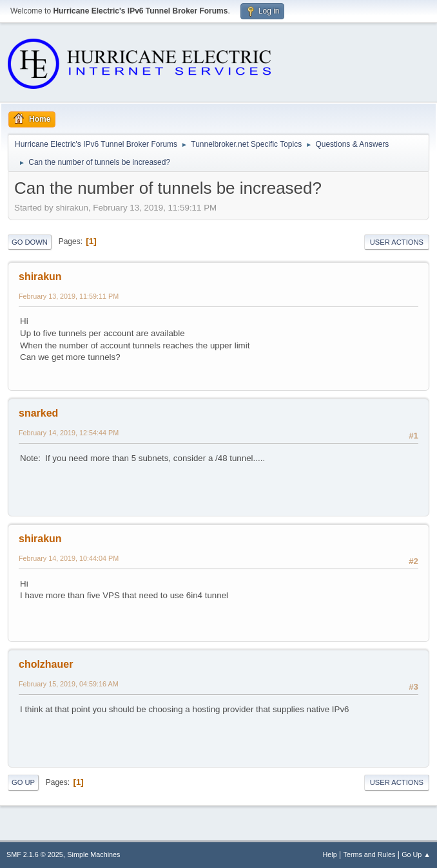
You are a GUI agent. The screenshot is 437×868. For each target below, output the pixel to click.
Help (330, 854)
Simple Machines (93, 854)
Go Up (23, 782)
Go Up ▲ (416, 854)
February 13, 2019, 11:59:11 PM (69, 296)
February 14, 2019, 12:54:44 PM (69, 433)
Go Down (30, 242)
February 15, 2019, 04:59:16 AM (69, 684)
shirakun (40, 277)
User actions (397, 242)
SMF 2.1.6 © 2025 (35, 854)
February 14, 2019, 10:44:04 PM (69, 558)
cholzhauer (46, 664)
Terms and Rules (370, 854)
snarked (38, 413)
